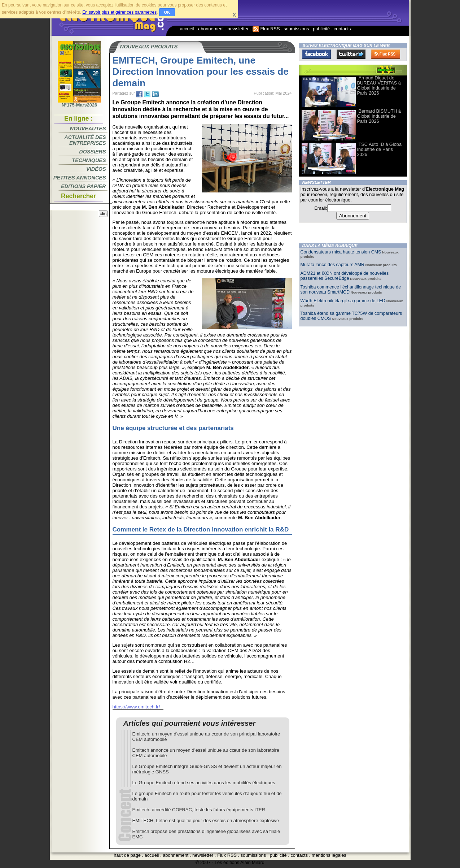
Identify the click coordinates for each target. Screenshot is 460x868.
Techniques (89, 160)
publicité (321, 29)
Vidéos (96, 169)
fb (139, 94)
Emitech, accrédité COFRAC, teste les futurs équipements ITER (199, 810)
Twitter (351, 54)
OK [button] (167, 12)
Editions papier (83, 186)
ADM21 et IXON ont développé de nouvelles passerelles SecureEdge (345, 276)
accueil (187, 29)
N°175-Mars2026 (79, 103)
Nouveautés (88, 129)
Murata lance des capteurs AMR (332, 265)
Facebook (316, 54)
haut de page (127, 855)
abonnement (211, 29)
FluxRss (386, 54)
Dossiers (92, 152)
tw (147, 94)
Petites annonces (80, 178)
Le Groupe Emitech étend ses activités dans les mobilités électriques (204, 783)
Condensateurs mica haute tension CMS (341, 252)
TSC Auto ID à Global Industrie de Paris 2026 (380, 149)
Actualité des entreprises (85, 140)
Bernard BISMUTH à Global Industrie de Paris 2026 (379, 116)
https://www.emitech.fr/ (136, 707)
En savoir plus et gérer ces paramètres (119, 12)
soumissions (296, 29)
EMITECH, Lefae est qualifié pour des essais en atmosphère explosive (206, 821)
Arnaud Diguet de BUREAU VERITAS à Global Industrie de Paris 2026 (379, 85)
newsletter (238, 29)
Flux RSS (266, 29)
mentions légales (329, 855)
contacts (342, 29)
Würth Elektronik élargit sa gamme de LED (343, 301)
